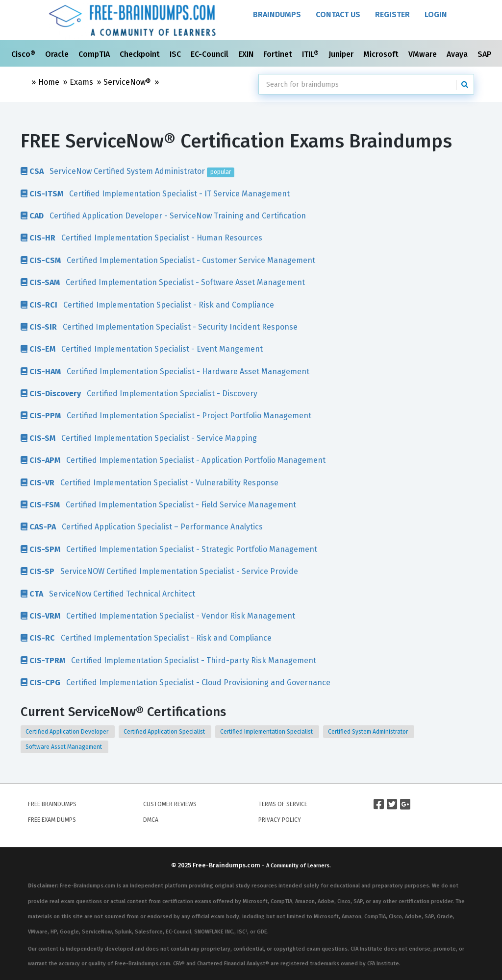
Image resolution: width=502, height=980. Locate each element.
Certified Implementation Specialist (267, 732)
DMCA (151, 820)
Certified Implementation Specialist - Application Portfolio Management (173, 460)
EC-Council (211, 54)
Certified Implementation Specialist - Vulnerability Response (150, 482)
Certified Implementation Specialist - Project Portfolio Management (166, 415)
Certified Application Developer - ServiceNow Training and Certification (163, 215)
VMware (424, 54)
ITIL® (311, 54)
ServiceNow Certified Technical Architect (108, 594)
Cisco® (24, 54)
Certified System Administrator (369, 732)
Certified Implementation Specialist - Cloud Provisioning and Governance (176, 682)
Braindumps (277, 14)
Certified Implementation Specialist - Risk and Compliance (147, 305)
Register (392, 14)
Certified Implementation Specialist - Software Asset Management (163, 282)
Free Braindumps (52, 804)
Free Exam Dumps (52, 820)
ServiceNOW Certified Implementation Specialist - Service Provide (159, 571)
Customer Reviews (170, 804)
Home (49, 82)
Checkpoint (141, 54)
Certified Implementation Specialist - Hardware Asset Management (165, 371)
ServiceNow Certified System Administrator (127, 171)
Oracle (58, 54)
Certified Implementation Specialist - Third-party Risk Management (168, 660)
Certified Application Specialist (165, 732)
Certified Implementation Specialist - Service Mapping (139, 438)
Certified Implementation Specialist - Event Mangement (142, 349)
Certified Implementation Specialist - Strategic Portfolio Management (169, 549)
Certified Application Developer (68, 732)
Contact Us (338, 14)
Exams (81, 82)
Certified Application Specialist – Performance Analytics (142, 526)
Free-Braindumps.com (227, 865)
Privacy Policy (280, 820)
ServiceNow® (127, 82)
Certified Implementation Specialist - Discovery (139, 393)
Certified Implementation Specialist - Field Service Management (158, 504)
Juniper (342, 54)
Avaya (458, 54)
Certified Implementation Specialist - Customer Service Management (168, 260)
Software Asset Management (64, 747)
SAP (486, 54)
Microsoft (382, 54)
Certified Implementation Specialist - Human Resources (141, 238)
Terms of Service (283, 804)
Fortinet (279, 54)
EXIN (247, 54)
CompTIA (95, 54)
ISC (176, 54)
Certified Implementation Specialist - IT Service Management (155, 193)
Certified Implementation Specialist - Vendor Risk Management (158, 616)
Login (436, 14)
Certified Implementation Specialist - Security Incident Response (159, 327)
